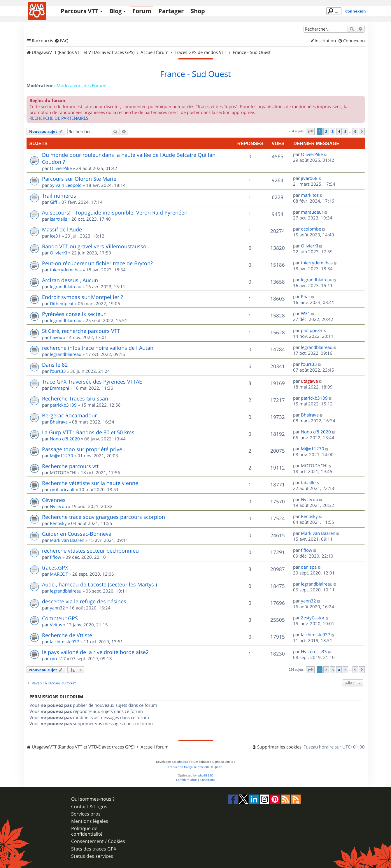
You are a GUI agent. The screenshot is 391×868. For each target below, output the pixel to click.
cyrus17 (58, 658)
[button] (310, 131)
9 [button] (355, 131)
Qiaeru (219, 767)
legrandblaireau (66, 287)
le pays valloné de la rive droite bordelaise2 (95, 652)
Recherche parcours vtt (70, 466)
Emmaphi (59, 388)
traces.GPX (55, 567)
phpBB (182, 762)
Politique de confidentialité (87, 831)
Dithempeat (62, 303)
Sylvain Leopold (66, 185)
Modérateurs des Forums (82, 85)
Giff (54, 202)
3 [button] (333, 131)
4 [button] (339, 131)
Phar (306, 296)
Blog (115, 11)
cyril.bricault (62, 489)
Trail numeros (59, 196)
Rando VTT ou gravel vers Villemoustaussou (96, 246)
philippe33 (312, 330)
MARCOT (59, 574)
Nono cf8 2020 (65, 439)
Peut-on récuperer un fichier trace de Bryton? (97, 263)
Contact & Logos (89, 807)
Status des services (92, 856)
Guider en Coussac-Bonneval (77, 534)
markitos (310, 195)
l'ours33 (58, 371)
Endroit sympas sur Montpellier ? (83, 297)
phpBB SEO (206, 775)
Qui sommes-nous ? (93, 799)
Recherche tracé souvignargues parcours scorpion (104, 517)
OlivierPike (61, 168)
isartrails (58, 219)
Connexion (356, 11)
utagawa (309, 381)
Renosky (58, 523)
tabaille (308, 482)
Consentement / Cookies (98, 841)
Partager (171, 11)
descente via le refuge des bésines (84, 601)
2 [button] (326, 131)
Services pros (86, 814)
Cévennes (54, 500)
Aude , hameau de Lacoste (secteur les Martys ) (99, 584)
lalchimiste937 (65, 642)
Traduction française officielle (189, 767)
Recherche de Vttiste (67, 635)
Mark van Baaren (67, 540)
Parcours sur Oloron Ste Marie (79, 179)
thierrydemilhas (66, 270)
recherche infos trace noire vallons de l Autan (98, 348)
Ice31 (55, 236)
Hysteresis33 (314, 651)
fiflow (56, 557)
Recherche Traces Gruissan (75, 398)
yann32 (57, 608)
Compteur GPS (60, 618)
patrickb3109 (63, 405)
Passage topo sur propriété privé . (84, 449)
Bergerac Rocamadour (69, 415)
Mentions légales (90, 821)
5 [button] (345, 131)
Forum (142, 11)
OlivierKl (58, 253)
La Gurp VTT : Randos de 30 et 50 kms (88, 432)
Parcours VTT (80, 11)
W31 (306, 313)
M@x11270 (62, 456)
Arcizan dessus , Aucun (70, 280)
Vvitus (56, 625)
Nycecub (58, 506)
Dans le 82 (55, 365)
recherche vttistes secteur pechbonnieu (90, 551)
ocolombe (311, 229)
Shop (198, 11)
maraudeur (312, 212)
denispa (309, 567)
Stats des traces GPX (94, 849)
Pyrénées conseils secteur (74, 314)
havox (56, 337)
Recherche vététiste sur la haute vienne (90, 483)
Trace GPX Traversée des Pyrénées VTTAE (92, 382)
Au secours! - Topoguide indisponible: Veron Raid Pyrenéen (115, 212)
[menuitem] (62, 41)
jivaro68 (309, 178)
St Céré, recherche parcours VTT (81, 331)
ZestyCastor (313, 618)
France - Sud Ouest (195, 74)
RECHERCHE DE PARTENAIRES (59, 118)
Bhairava (59, 422)
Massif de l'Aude (62, 229)
